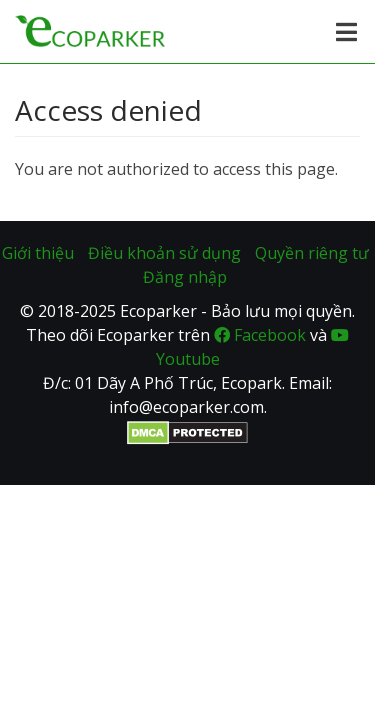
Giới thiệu (38, 253)
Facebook (260, 335)
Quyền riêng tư (312, 253)
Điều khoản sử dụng (164, 253)
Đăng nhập (185, 277)
